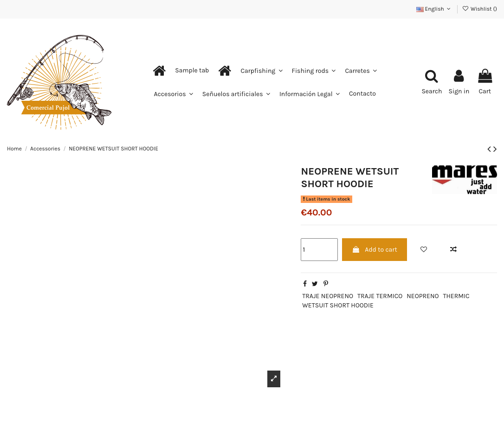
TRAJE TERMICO (380, 296)
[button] (192, 71)
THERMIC (456, 296)
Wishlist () (480, 9)
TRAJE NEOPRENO (328, 296)
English (434, 9)
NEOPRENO (423, 296)
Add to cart (375, 250)
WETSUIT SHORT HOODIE (338, 305)
